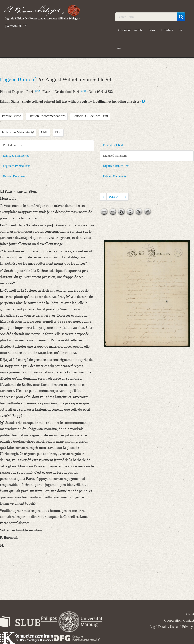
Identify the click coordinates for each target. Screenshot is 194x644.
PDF (58, 132)
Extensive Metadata (18, 132)
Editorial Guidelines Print (90, 116)
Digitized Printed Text (16, 166)
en (119, 48)
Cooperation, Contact (179, 621)
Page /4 (114, 197)
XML (45, 132)
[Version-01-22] (16, 26)
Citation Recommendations (47, 116)
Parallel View (12, 116)
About (190, 614)
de (180, 30)
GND (38, 91)
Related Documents (15, 176)
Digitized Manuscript (16, 156)
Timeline (167, 30)
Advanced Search (130, 30)
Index (151, 30)
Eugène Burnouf (19, 79)
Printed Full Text (13, 145)
